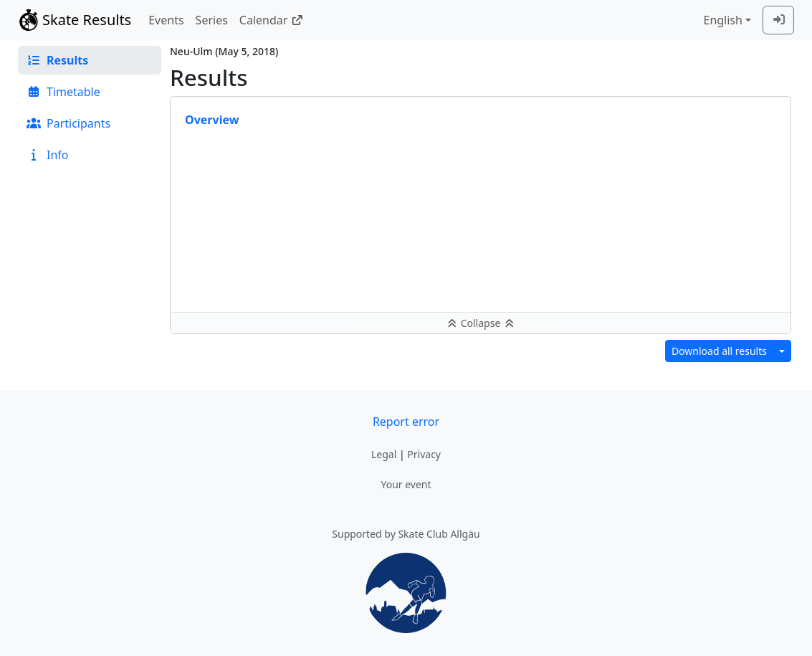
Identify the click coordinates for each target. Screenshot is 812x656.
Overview (212, 120)
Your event (406, 484)
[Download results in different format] (782, 351)
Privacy (424, 454)
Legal (384, 454)
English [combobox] (722, 20)
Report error (406, 422)
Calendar (271, 20)
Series (212, 20)
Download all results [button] (719, 351)
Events (166, 20)
